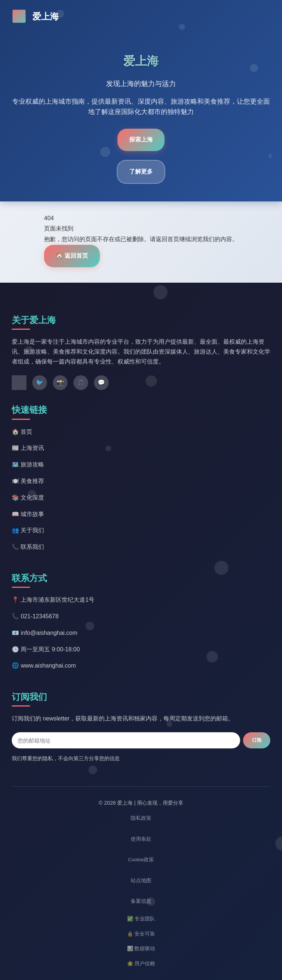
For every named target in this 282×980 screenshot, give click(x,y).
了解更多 (141, 171)
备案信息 (141, 901)
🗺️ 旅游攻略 (28, 464)
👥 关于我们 (28, 530)
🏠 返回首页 (72, 256)
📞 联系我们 (28, 547)
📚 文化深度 (28, 498)
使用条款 (141, 839)
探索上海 (141, 140)
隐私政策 (141, 818)
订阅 (257, 740)
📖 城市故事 (28, 514)
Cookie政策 (141, 860)
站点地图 (141, 881)
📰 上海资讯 (28, 448)
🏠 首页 (22, 432)
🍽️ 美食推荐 (28, 481)
